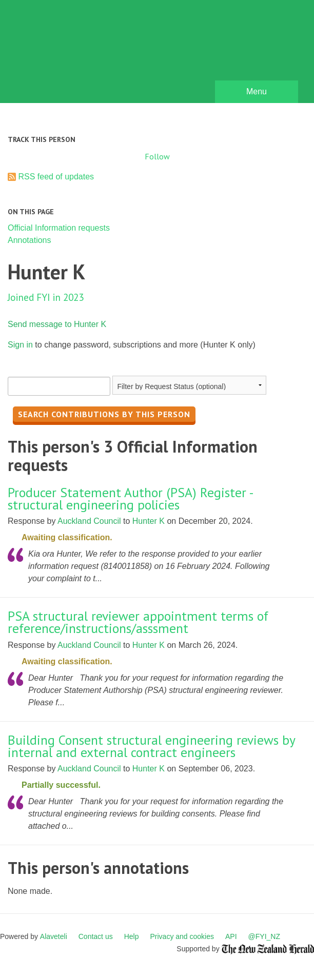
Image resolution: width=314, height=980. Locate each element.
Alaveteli (54, 936)
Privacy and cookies (182, 936)
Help (132, 936)
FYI (67, 54)
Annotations (30, 240)
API (231, 936)
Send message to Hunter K (57, 324)
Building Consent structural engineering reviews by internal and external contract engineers (151, 746)
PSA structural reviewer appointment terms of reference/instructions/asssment (138, 622)
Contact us (96, 936)
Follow (157, 156)
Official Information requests (59, 228)
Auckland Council (89, 521)
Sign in (20, 345)
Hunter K (149, 521)
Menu (257, 91)
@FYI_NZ (264, 936)
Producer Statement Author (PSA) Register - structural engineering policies (130, 498)
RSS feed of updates (56, 177)
